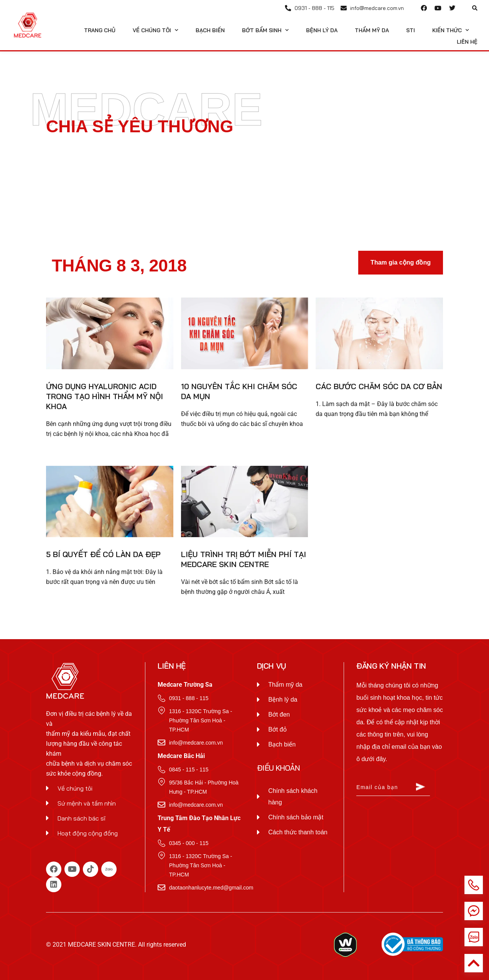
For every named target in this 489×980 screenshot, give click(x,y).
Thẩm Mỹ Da (372, 30)
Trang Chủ (100, 30)
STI (411, 30)
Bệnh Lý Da (322, 30)
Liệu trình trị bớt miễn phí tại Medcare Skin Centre (244, 559)
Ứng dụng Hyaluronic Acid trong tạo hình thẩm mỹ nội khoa (105, 396)
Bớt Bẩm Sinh (265, 30)
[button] (475, 8)
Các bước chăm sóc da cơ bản (379, 386)
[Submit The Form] (420, 788)
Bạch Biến (210, 30)
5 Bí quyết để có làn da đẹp (103, 554)
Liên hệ (467, 42)
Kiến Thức (451, 30)
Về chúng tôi (156, 30)
